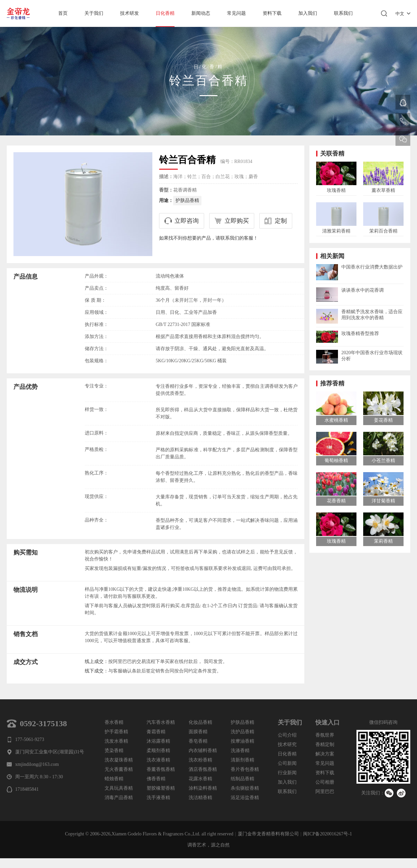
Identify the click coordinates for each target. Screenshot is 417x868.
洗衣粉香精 (200, 760)
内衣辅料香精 (203, 751)
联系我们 (343, 13)
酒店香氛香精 (203, 769)
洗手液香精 (158, 798)
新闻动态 (201, 13)
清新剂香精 (242, 760)
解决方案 (325, 754)
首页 (63, 13)
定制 (281, 221)
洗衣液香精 (158, 760)
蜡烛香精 (114, 779)
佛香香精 (156, 779)
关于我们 (94, 13)
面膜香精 (198, 732)
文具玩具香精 (119, 788)
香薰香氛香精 (161, 769)
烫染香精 (114, 751)
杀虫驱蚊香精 (245, 788)
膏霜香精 (156, 732)
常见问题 (236, 13)
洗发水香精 (116, 741)
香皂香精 (198, 741)
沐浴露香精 (158, 741)
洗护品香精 (242, 732)
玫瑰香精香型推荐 (360, 334)
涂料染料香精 (203, 788)
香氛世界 (325, 735)
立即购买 (237, 221)
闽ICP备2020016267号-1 (327, 834)
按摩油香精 (242, 741)
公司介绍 (287, 735)
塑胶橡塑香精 (161, 788)
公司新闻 (287, 763)
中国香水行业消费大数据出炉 (372, 267)
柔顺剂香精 (158, 751)
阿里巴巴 (325, 792)
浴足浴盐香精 (245, 798)
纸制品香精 (242, 779)
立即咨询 (187, 221)
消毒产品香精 (119, 798)
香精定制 (325, 745)
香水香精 (114, 722)
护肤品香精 (187, 200)
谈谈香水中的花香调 (363, 290)
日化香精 (165, 13)
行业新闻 (287, 773)
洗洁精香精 (200, 798)
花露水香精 (200, 779)
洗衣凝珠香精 (119, 760)
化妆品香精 (200, 722)
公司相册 (325, 782)
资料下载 (272, 13)
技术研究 (287, 745)
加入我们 (308, 13)
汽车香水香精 (161, 722)
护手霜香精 (116, 732)
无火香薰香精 (119, 769)
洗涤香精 (240, 751)
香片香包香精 (245, 769)
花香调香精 (185, 190)
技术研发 (129, 13)
